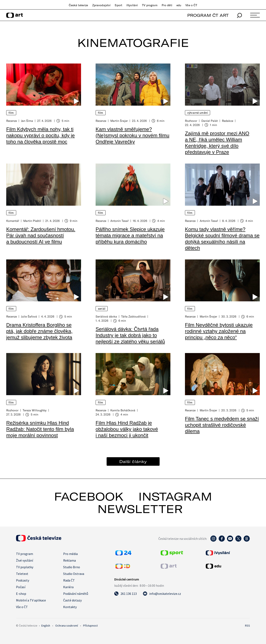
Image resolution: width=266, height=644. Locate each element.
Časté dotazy (72, 600)
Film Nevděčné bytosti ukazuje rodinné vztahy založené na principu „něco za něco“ (219, 331)
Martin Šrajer (119, 121)
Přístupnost (90, 626)
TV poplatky (25, 567)
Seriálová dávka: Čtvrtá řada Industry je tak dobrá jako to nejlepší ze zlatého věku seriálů (130, 335)
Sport (118, 5)
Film (11, 113)
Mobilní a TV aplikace (31, 600)
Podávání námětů (76, 594)
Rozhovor (191, 121)
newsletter (140, 509)
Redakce (228, 121)
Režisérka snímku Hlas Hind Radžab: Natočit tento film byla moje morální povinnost (40, 429)
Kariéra (68, 587)
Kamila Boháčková (123, 410)
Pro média (70, 554)
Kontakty (70, 607)
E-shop (21, 594)
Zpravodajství (102, 5)
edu (179, 5)
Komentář (13, 221)
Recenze (12, 121)
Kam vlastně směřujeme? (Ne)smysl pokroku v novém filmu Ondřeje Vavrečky (132, 135)
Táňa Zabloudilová (133, 316)
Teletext (22, 574)
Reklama (70, 560)
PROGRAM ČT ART (208, 15)
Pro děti (167, 5)
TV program (150, 5)
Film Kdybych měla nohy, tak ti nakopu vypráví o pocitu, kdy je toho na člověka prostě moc (41, 135)
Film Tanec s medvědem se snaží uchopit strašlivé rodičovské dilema (222, 425)
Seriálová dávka (106, 316)
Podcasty (23, 580)
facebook (89, 496)
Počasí (21, 587)
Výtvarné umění (198, 113)
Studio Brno (72, 567)
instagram (175, 496)
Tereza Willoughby (35, 410)
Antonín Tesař (119, 221)
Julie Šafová (29, 316)
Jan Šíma (27, 121)
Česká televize (78, 5)
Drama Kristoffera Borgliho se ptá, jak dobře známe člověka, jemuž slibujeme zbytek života (39, 331)
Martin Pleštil (32, 221)
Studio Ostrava (74, 574)
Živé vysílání (25, 560)
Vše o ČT (191, 5)
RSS (248, 626)
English (46, 626)
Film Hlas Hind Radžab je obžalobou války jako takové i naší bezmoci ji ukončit (127, 429)
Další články (133, 461)
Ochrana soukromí (67, 626)
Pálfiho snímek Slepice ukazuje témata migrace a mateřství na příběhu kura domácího (130, 235)
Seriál (102, 309)
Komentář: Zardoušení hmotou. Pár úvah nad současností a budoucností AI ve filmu (41, 235)
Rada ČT (69, 580)
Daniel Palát (210, 121)
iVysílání (132, 5)
